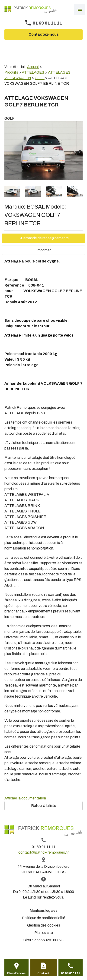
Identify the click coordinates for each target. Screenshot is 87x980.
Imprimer (44, 250)
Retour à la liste (44, 806)
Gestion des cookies (44, 925)
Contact (43, 973)
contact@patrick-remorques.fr (43, 852)
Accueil (33, 67)
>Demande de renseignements (44, 238)
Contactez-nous (44, 34)
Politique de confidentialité (44, 918)
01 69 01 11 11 (47, 23)
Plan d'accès (16, 973)
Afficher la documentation (25, 798)
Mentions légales (43, 910)
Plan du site (44, 933)
